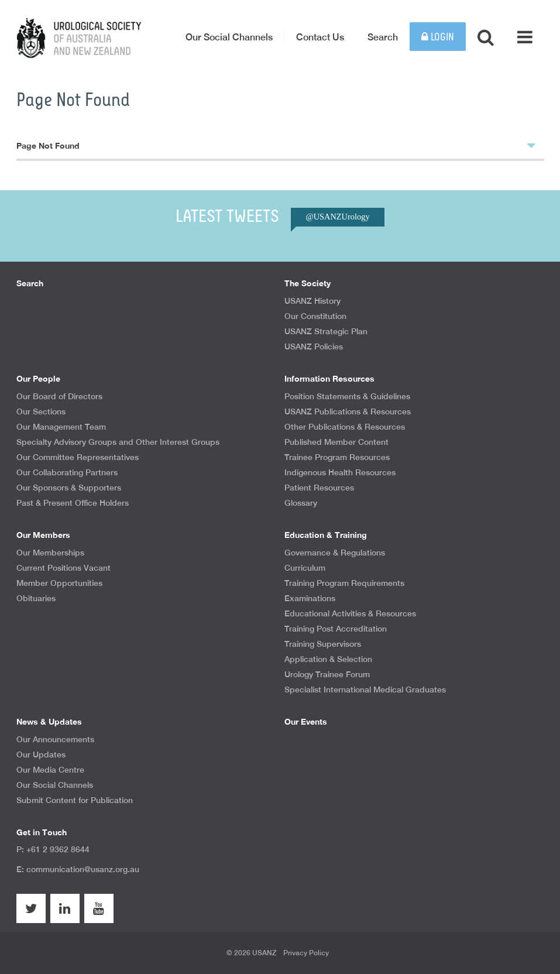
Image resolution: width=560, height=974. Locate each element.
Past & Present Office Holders (73, 503)
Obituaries (36, 598)
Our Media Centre (50, 770)
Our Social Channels (229, 37)
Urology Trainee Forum (327, 674)
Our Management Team (61, 427)
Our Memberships (50, 553)
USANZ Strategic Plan (326, 331)
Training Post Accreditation (336, 629)
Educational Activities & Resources (350, 613)
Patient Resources (319, 488)
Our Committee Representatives (78, 457)
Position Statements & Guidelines (347, 396)
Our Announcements (55, 739)
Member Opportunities (59, 583)
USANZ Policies (314, 347)
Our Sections (41, 411)
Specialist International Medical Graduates (365, 690)
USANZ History (312, 301)
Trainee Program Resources (337, 457)
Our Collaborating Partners (67, 472)
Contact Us (320, 37)
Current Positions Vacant (63, 568)
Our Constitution (315, 316)
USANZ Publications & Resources (348, 411)
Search (383, 37)
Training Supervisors (323, 644)
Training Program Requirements (344, 583)
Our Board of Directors (59, 396)
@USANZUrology (337, 217)
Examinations (310, 598)
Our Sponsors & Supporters (69, 488)
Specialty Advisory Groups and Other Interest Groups (118, 442)
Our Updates (41, 754)
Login (438, 37)
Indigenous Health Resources (340, 472)
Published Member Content (336, 442)
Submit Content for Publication (75, 800)
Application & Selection (328, 659)
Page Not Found (276, 145)
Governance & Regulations (335, 553)
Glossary (301, 503)
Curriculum (305, 568)
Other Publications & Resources (345, 427)
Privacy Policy (306, 953)
